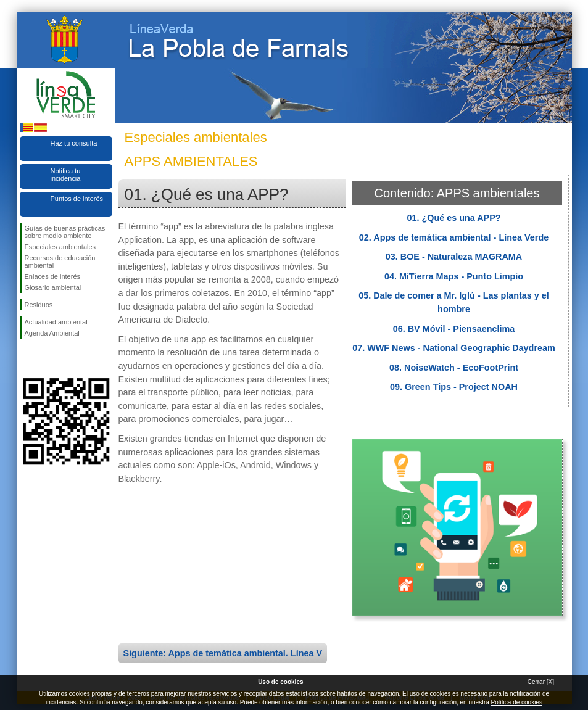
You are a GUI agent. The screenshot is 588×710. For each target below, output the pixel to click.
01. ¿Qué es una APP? (453, 218)
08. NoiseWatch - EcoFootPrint (454, 368)
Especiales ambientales (60, 247)
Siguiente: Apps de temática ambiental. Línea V (223, 653)
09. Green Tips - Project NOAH (454, 387)
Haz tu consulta (74, 143)
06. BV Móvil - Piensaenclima (454, 329)
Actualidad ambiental (56, 322)
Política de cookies (517, 702)
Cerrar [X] (541, 682)
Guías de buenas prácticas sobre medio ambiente (65, 232)
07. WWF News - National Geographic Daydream (454, 348)
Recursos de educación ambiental (60, 262)
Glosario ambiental (53, 287)
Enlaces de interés (53, 276)
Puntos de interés (77, 199)
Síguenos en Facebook (27, 358)
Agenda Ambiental (52, 333)
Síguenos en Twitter (48, 358)
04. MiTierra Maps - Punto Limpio (454, 276)
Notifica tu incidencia (66, 175)
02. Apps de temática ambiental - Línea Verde (454, 237)
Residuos (39, 305)
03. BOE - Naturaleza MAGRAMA (454, 257)
